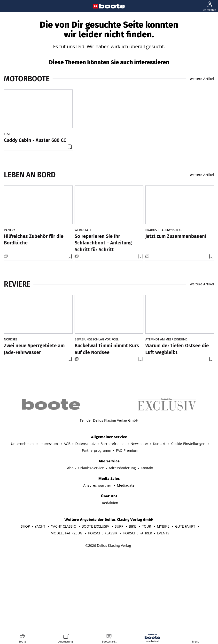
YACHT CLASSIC (64, 602)
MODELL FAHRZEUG (67, 609)
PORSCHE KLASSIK (103, 609)
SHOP (25, 602)
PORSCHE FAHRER (138, 609)
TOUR (147, 602)
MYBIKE (164, 602)
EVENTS (163, 609)
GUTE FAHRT (186, 602)
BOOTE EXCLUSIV (96, 602)
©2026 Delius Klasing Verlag (108, 622)
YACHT (40, 602)
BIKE (133, 602)
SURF (119, 602)
